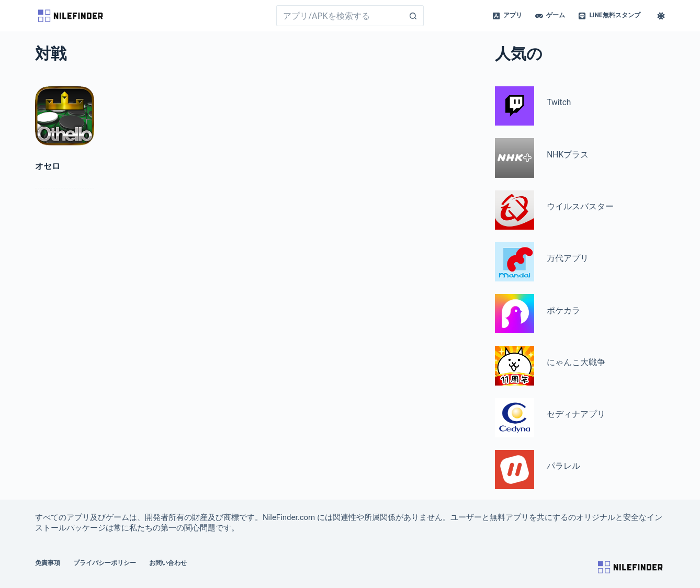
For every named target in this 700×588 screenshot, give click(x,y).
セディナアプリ (576, 414)
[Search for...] (339, 16)
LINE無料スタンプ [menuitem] (609, 15)
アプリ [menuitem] (507, 15)
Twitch (559, 103)
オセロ (48, 166)
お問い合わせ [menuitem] (168, 563)
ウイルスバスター (580, 207)
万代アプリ (568, 258)
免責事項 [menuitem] (48, 563)
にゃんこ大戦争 (576, 363)
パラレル (563, 466)
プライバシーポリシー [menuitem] (105, 563)
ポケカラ (563, 311)
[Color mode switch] (661, 16)
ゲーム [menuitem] (550, 15)
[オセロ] (65, 116)
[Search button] (413, 16)
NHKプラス (568, 155)
